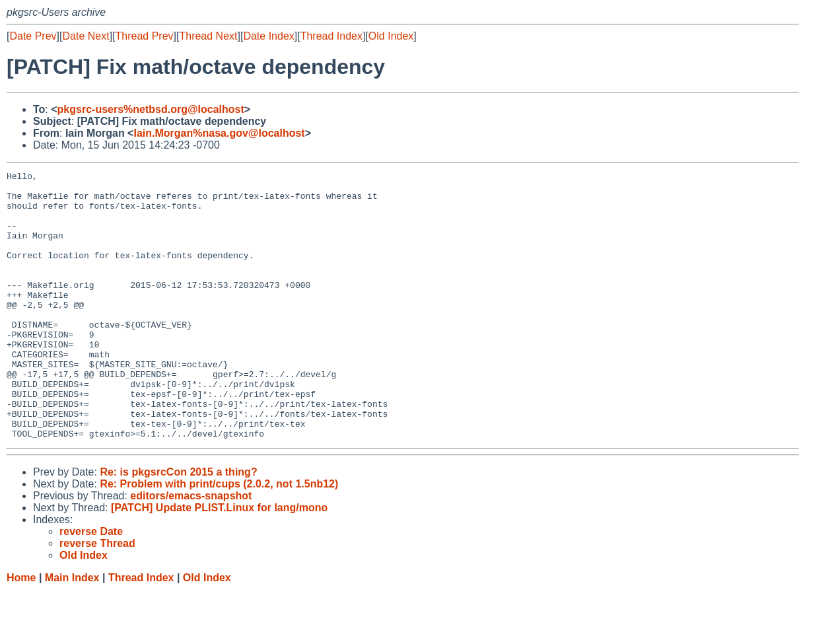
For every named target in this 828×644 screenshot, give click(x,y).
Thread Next (208, 36)
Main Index (72, 631)
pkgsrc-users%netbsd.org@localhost (151, 109)
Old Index (391, 36)
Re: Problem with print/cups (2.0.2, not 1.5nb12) (219, 537)
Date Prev (33, 36)
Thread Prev (145, 36)
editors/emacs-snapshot (191, 549)
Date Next (86, 36)
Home (21, 631)
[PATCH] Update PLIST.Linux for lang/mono (219, 561)
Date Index (268, 36)
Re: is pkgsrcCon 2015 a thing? (178, 525)
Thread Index (331, 36)
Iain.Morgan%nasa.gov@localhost (219, 133)
